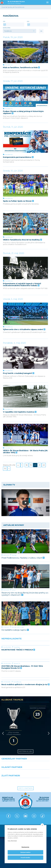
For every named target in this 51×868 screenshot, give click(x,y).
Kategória (7, 28)
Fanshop (17, 647)
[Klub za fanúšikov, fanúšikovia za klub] (25, 52)
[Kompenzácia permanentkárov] (25, 142)
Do (28, 21)
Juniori (14, 590)
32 (5, 469)
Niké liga (14, 555)
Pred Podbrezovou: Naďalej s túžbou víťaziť (23, 558)
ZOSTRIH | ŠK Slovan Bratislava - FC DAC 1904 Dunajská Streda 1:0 (22, 667)
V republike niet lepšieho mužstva (20, 412)
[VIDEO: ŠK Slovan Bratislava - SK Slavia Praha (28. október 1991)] (25, 435)
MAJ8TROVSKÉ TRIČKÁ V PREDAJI (18, 650)
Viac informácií (12, 841)
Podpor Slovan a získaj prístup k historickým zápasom (23, 112)
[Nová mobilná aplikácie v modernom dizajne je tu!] (25, 680)
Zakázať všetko (25, 852)
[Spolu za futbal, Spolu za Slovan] (25, 185)
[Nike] (25, 752)
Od (4, 21)
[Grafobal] (13, 761)
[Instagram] (34, 804)
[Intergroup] (13, 769)
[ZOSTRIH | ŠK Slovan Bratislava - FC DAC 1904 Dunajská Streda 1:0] (25, 662)
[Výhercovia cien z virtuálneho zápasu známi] (25, 314)
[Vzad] (3, 725)
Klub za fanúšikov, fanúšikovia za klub (21, 68)
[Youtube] (25, 804)
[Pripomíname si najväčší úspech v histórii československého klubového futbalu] (25, 268)
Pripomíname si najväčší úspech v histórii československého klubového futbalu (22, 285)
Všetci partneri (26, 776)
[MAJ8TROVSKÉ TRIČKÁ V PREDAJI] (25, 645)
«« (18, 465)
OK (41, 31)
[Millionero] (38, 761)
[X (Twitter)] (17, 804)
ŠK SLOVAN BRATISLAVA (16, 3)
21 (40, 465)
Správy (10, 7)
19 (31, 465)
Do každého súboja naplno (15, 630)
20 (35, 465)
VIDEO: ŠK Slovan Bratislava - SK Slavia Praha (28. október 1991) (25, 452)
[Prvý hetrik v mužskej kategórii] (25, 358)
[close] (42, 825)
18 (27, 465)
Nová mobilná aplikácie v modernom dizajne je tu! (25, 685)
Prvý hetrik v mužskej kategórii (18, 373)
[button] (20, 31)
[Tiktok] (43, 804)
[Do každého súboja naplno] (25, 613)
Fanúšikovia (19, 7)
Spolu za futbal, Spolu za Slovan (18, 201)
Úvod (4, 7)
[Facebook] (9, 804)
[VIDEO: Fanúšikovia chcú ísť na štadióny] (25, 224)
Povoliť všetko (25, 858)
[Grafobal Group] (38, 769)
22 (44, 465)
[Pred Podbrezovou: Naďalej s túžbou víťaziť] (25, 541)
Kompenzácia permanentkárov (18, 157)
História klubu (26, 739)
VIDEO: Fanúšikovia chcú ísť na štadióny (22, 240)
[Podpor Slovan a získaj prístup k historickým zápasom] (25, 96)
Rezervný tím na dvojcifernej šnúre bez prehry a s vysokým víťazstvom (25, 594)
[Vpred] (48, 725)
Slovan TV (17, 663)
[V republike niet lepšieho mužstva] (25, 396)
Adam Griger (20, 627)
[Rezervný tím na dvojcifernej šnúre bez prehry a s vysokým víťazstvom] (25, 576)
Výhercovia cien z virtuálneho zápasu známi (24, 330)
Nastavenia (25, 847)
